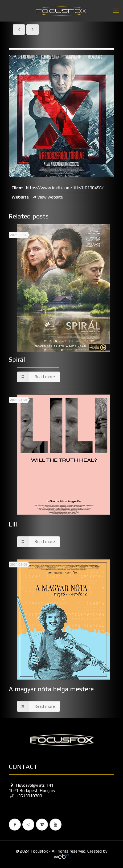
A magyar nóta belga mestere (51, 689)
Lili (13, 524)
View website (47, 197)
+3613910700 (25, 796)
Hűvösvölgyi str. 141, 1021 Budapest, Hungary (32, 788)
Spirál (17, 359)
